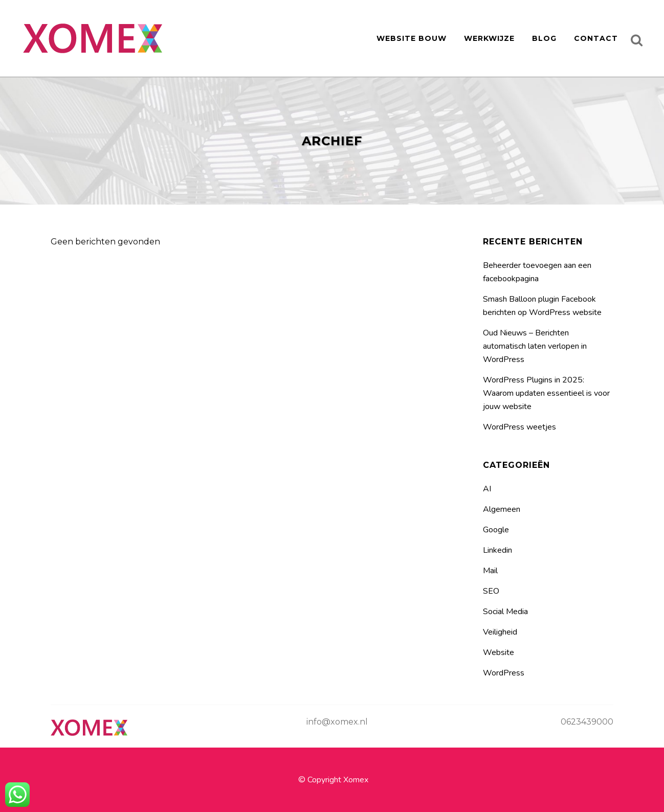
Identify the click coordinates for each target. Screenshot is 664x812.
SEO (491, 591)
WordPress (504, 673)
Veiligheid (500, 632)
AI (487, 489)
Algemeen (502, 509)
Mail (490, 571)
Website (499, 652)
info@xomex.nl (337, 722)
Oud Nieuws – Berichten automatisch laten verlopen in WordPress (535, 346)
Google (496, 530)
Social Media (505, 612)
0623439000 (587, 722)
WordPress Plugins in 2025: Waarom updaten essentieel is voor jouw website (546, 393)
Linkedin (497, 550)
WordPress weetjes (519, 427)
